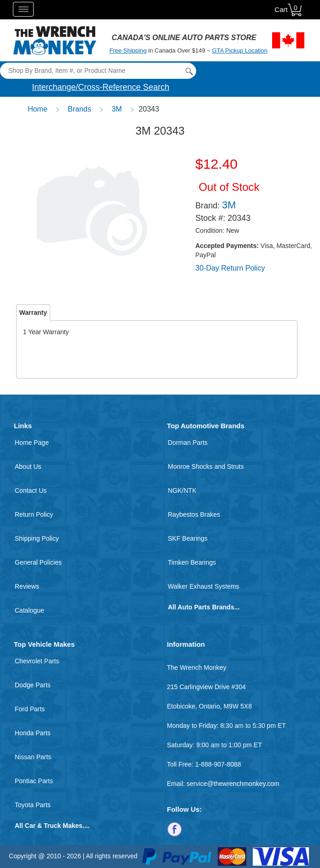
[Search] (98, 71)
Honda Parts (33, 733)
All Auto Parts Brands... (204, 607)
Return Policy (34, 514)
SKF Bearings (188, 538)
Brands (79, 109)
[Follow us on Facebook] (175, 829)
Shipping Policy (37, 538)
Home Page (32, 443)
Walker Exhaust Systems (204, 586)
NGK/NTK (182, 490)
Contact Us (31, 490)
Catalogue (29, 610)
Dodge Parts (33, 685)
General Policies (38, 562)
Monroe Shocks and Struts (206, 466)
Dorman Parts (188, 443)
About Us (28, 466)
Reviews (27, 586)
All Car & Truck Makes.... (52, 826)
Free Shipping (128, 50)
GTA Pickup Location (239, 50)
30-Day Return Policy (230, 268)
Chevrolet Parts (37, 661)
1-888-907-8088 (218, 764)
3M (116, 109)
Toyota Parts (33, 805)
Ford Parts (30, 709)
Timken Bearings (192, 562)
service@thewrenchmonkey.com (233, 784)
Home (38, 109)
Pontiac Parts (34, 781)
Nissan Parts (33, 757)
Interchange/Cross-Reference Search (101, 87)
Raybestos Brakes (194, 514)
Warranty (33, 313)
